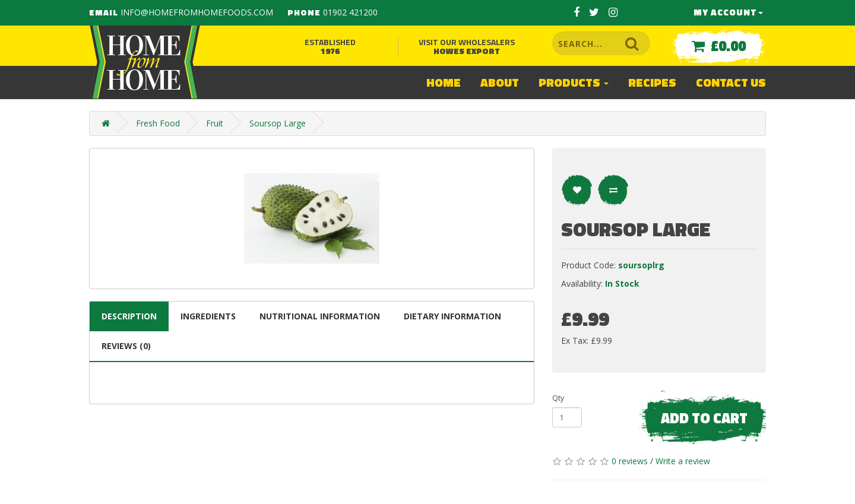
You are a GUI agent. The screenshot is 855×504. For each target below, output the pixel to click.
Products (574, 82)
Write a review (683, 461)
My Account (728, 12)
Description (129, 316)
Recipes (652, 82)
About (500, 82)
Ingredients (208, 316)
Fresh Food (158, 123)
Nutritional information (320, 316)
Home (444, 82)
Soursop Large (278, 123)
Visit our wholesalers (467, 46)
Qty (558, 398)
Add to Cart (704, 418)
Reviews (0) (126, 346)
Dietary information (452, 316)
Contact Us (731, 82)
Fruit (215, 123)
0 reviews (630, 461)
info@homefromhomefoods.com (197, 12)
